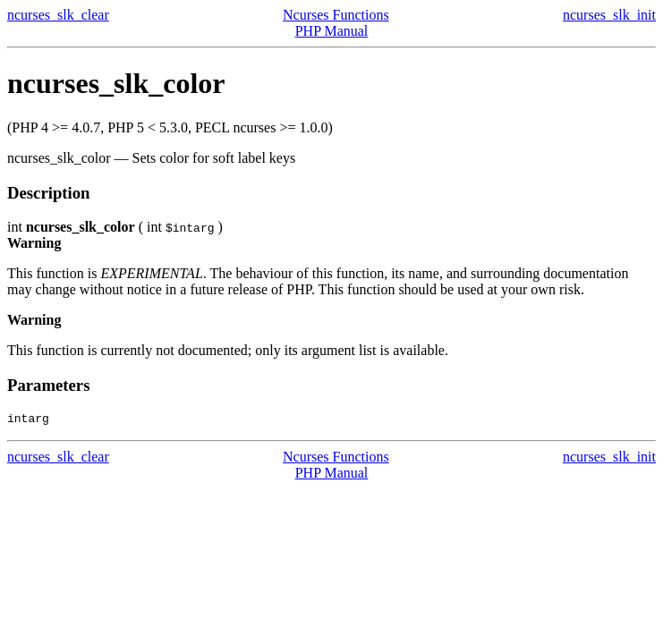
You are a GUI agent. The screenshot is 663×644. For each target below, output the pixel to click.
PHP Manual (332, 31)
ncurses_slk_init (609, 15)
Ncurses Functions (336, 15)
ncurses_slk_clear (58, 15)
